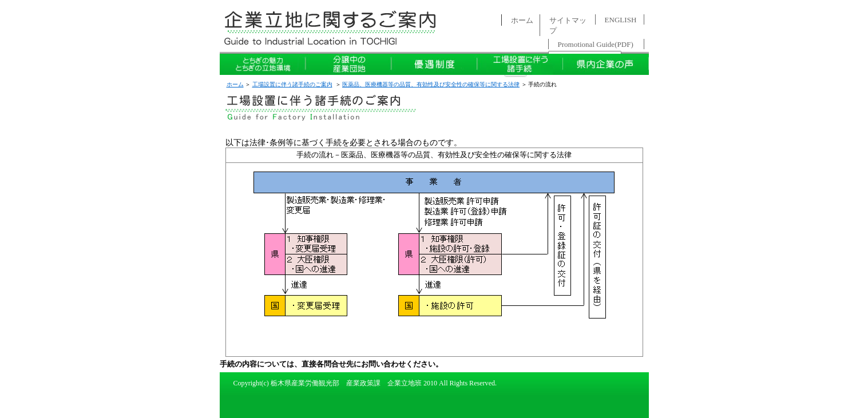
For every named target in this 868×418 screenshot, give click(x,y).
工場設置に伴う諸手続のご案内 (292, 84)
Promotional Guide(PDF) (596, 44)
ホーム (522, 20)
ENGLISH (621, 20)
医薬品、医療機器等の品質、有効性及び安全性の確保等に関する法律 (431, 84)
